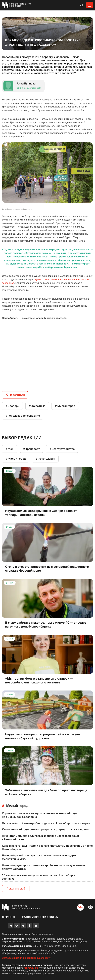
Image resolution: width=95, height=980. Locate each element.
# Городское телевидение (23, 416)
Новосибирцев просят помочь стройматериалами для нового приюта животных (43, 867)
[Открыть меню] (90, 5)
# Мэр (10, 449)
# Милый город (65, 406)
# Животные (37, 406)
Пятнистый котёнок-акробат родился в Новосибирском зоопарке (46, 823)
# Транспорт (32, 449)
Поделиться (15, 395)
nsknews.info (31, 968)
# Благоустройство (62, 449)
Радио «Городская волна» (40, 917)
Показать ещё (16, 888)
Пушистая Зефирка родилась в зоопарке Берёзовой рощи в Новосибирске (40, 838)
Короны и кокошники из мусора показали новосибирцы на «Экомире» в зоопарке (39, 815)
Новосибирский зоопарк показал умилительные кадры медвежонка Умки (39, 857)
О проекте (9, 917)
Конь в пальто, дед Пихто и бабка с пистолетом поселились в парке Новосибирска (47, 847)
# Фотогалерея (45, 459)
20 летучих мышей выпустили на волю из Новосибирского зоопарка (41, 877)
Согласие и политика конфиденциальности (27, 958)
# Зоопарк (12, 406)
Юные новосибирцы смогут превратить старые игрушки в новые (45, 829)
